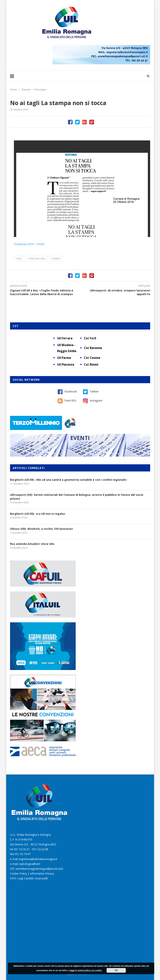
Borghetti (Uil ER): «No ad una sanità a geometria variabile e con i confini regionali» (68, 480)
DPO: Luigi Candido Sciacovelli (29, 878)
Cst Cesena (92, 358)
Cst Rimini (91, 364)
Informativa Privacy (42, 873)
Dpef (19, 259)
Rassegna (40, 89)
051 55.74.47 (23, 854)
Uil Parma (64, 358)
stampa (56, 259)
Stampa (26, 89)
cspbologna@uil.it (29, 864)
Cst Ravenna (93, 348)
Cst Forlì (90, 338)
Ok (116, 970)
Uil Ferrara (65, 338)
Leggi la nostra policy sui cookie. (85, 970)
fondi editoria (37, 259)
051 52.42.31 (22, 849)
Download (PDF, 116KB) (29, 244)
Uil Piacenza (66, 364)
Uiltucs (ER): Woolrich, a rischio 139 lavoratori (41, 529)
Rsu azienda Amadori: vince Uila (32, 544)
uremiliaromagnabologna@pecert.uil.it (39, 869)
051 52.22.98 (40, 849)
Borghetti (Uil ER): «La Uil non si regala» (38, 514)
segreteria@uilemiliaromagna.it (38, 859)
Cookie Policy (18, 873)
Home (14, 89)
